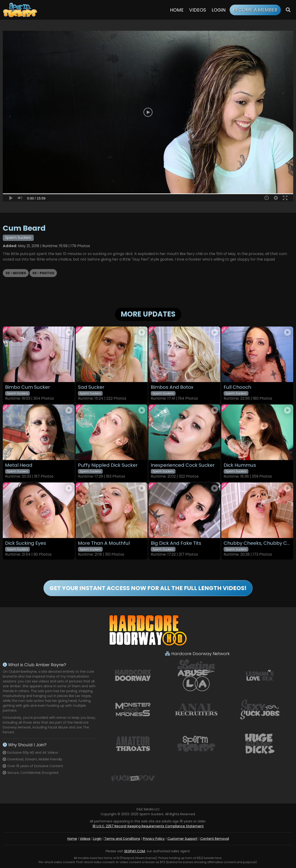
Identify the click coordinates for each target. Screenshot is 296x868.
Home (177, 10)
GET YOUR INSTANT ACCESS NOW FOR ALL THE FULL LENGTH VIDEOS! (148, 588)
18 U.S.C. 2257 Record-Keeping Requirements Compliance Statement (148, 826)
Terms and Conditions (122, 839)
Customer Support (182, 839)
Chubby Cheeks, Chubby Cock (257, 543)
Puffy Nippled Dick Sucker (108, 465)
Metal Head (19, 465)
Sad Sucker (91, 387)
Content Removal (215, 839)
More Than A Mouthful (104, 543)
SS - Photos (43, 273)
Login (219, 10)
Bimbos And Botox (172, 387)
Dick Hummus (240, 465)
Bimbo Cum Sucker (28, 387)
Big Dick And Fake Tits (176, 543)
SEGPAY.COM (135, 851)
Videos (198, 10)
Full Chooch (237, 387)
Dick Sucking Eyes (26, 543)
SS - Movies (16, 273)
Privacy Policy (154, 839)
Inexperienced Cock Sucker (183, 465)
